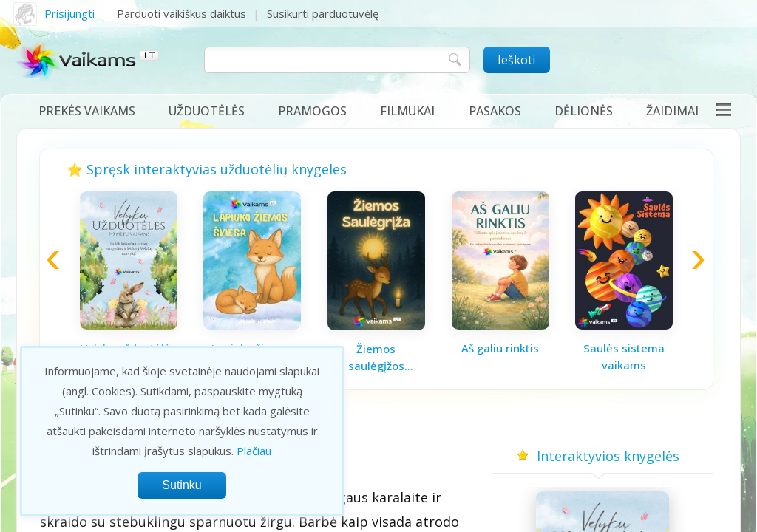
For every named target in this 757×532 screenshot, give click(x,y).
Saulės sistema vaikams (624, 357)
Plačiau (254, 451)
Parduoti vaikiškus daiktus (181, 13)
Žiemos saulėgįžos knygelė (376, 358)
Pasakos (495, 111)
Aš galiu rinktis (500, 348)
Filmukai (407, 111)
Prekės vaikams (87, 111)
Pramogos (312, 111)
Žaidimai (672, 111)
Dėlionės (584, 111)
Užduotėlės (207, 111)
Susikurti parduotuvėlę (323, 13)
